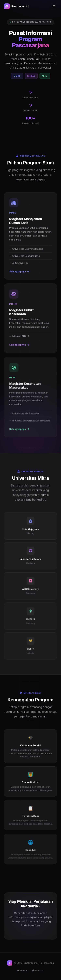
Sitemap (23, 970)
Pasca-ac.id (16, 6)
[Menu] (54, 6)
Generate (38, 970)
